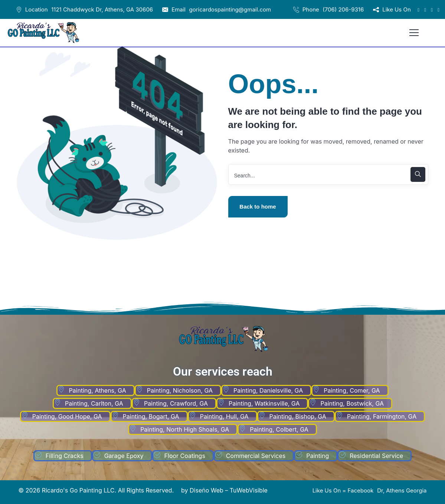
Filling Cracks (65, 456)
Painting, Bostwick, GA (352, 403)
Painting (318, 456)
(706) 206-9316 (343, 9)
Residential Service (376, 456)
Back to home (258, 207)
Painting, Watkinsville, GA (264, 403)
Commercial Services (256, 456)
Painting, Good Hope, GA (67, 416)
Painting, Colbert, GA (279, 429)
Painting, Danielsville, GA (268, 390)
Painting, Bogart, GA (151, 416)
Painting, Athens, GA (97, 390)
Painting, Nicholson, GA (180, 390)
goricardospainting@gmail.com (230, 9)
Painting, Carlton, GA (94, 403)
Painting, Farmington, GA (382, 416)
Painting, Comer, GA (352, 390)
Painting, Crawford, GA (176, 403)
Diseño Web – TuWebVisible (229, 490)
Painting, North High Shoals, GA (185, 429)
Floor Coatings (185, 456)
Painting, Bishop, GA (298, 416)
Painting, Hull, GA (224, 416)
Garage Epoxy (124, 456)
